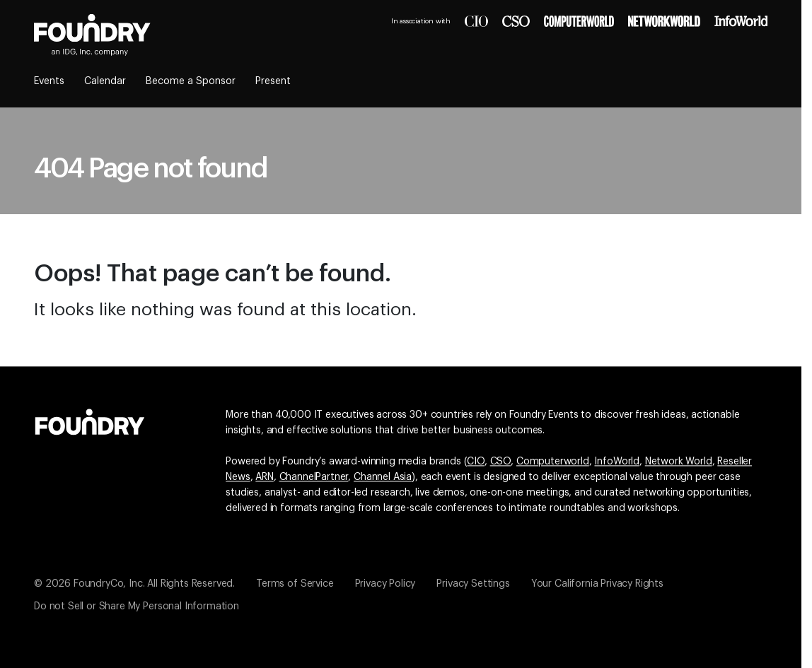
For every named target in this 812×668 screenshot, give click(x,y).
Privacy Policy (385, 584)
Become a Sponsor (191, 81)
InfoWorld (617, 462)
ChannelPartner (314, 477)
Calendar (105, 81)
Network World (679, 462)
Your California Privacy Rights (597, 584)
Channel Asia (383, 477)
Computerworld (553, 462)
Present (273, 81)
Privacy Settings (473, 584)
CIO (476, 462)
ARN (265, 477)
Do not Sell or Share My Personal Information (137, 607)
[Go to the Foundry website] (90, 420)
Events (49, 81)
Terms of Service (295, 584)
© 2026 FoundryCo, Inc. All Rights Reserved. (134, 584)
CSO (501, 462)
